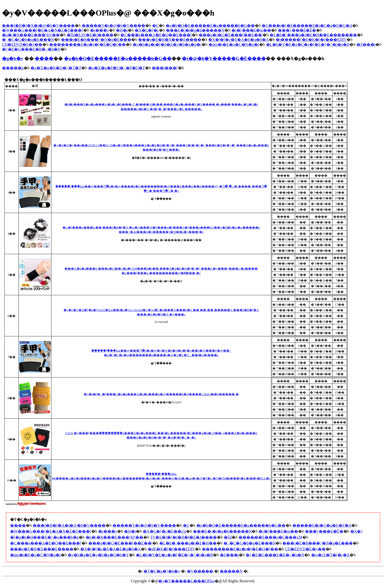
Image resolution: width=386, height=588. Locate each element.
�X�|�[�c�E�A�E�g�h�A (239, 40)
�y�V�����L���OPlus (186, 581)
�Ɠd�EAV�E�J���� (90, 35)
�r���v (100, 30)
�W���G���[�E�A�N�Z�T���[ (43, 30)
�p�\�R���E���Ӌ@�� (31, 35)
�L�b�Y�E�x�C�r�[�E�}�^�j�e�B (308, 44)
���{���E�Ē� (297, 30)
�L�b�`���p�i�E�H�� (188, 543)
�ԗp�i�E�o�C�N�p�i (234, 44)
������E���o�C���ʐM (270, 537)
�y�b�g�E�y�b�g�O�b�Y (98, 555)
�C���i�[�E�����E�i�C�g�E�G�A (307, 25)
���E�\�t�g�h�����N (195, 30)
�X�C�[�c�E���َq (164, 531)
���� (44, 58)
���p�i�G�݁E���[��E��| (231, 35)
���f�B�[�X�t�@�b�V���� (38, 25)
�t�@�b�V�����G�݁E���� (224, 58)
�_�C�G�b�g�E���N (28, 40)
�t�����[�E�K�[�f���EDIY (311, 40)
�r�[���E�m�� (251, 30)
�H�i (122, 30)
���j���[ (165, 68)
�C (155, 25)
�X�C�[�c (147, 30)
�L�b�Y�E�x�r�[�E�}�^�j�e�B (174, 555)
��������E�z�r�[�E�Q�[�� (87, 44)
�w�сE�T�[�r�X (330, 555)
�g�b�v (13, 58)
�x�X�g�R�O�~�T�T (56, 68)
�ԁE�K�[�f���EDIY (171, 549)
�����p (13, 68)
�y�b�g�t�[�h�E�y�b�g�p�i (167, 44)
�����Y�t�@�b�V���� (113, 25)
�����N (231, 571)
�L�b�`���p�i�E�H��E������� (313, 35)
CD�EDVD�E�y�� (22, 44)
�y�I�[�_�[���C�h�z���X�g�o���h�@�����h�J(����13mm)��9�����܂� (161, 394)
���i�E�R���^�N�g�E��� (96, 40)
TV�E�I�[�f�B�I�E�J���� (184, 537)
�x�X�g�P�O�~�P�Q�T (117, 68)
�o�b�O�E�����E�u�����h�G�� (210, 25)
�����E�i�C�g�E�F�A (322, 525)
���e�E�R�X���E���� (170, 40)
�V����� (200, 571)
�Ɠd (228, 537)
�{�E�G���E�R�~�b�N (31, 49)
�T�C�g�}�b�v (162, 571)
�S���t (366, 44)
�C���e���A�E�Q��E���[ (156, 35)
